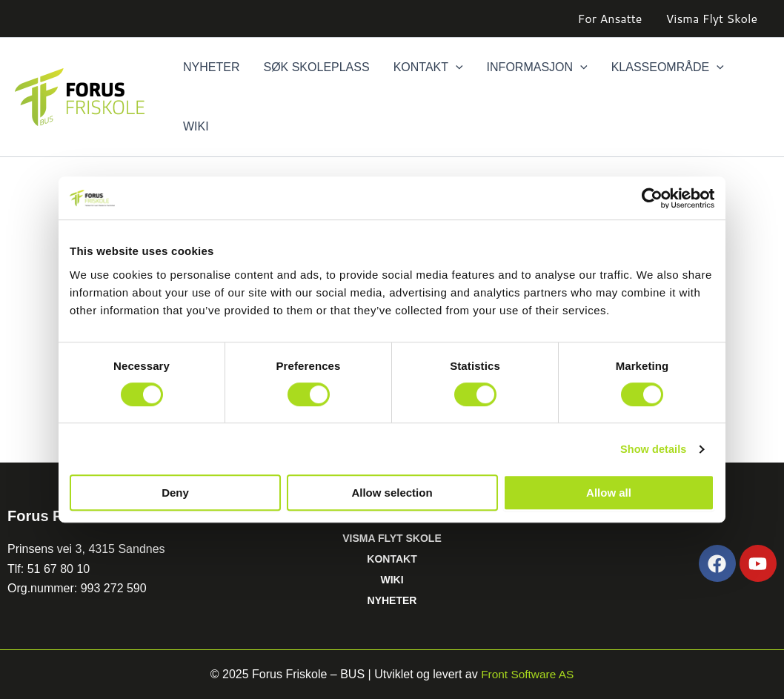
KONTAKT (392, 559)
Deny (175, 493)
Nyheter (211, 67)
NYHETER (392, 600)
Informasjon (537, 67)
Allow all (609, 493)
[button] (456, 67)
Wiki (196, 126)
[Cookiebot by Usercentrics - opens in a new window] (650, 198)
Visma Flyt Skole (711, 18)
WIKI (392, 580)
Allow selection (392, 493)
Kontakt (428, 67)
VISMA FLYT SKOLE (392, 538)
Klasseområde (668, 67)
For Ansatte (610, 18)
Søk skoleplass (316, 67)
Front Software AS (528, 674)
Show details (652, 449)
